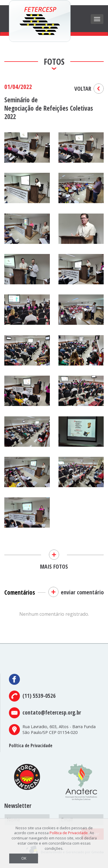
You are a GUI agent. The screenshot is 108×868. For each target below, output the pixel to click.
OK (24, 858)
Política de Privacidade (31, 745)
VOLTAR (83, 89)
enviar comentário (82, 592)
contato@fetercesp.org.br (52, 712)
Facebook (15, 679)
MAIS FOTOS (54, 556)
